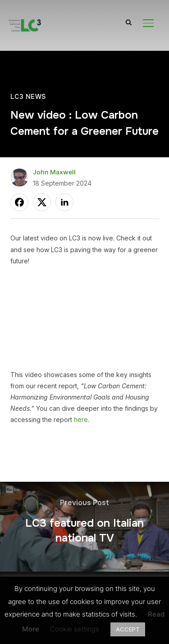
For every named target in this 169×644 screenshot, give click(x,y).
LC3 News (28, 97)
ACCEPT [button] (128, 629)
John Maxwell (54, 172)
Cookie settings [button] (75, 629)
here (81, 420)
